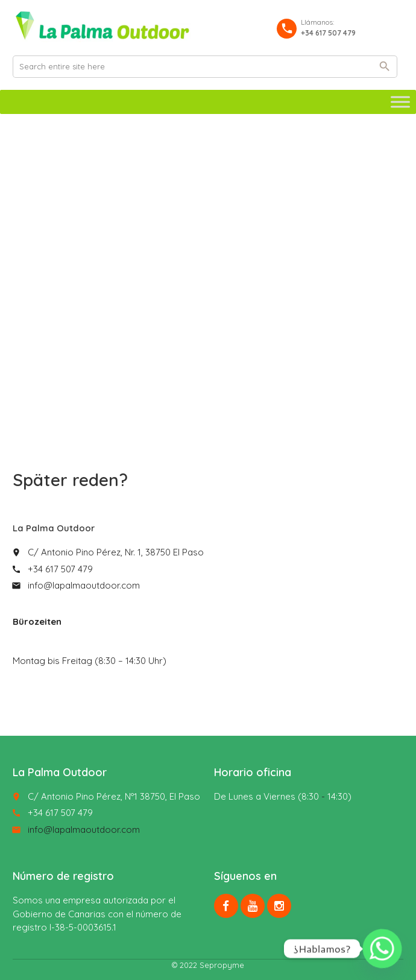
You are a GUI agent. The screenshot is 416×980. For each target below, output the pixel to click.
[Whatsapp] (382, 949)
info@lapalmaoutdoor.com (84, 585)
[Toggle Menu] (400, 102)
